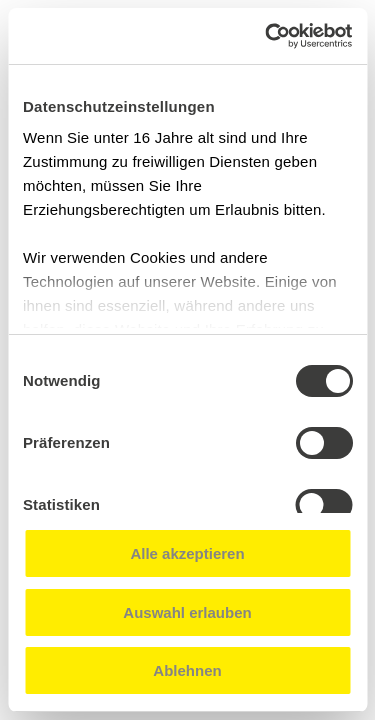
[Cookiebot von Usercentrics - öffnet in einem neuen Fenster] (267, 36)
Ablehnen (187, 670)
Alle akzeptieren (187, 553)
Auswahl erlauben (187, 612)
